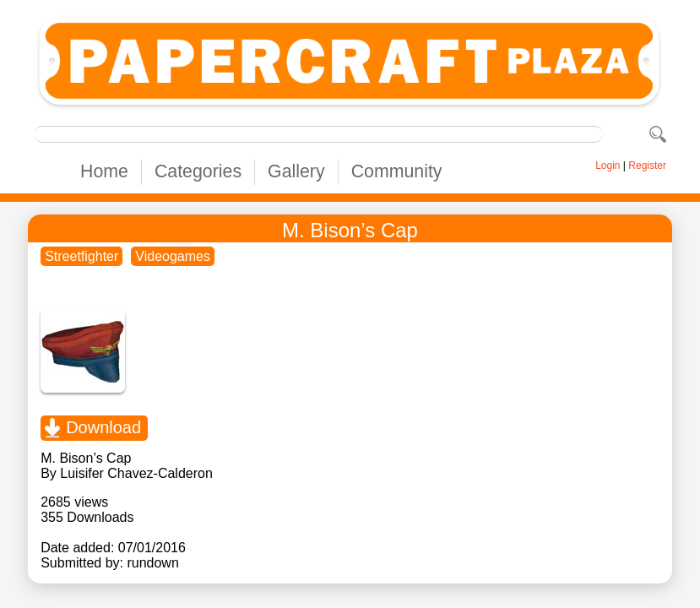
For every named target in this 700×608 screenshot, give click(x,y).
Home (104, 171)
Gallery (296, 171)
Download (103, 427)
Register (647, 166)
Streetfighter (81, 256)
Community (397, 171)
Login (608, 166)
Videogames (173, 256)
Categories (198, 171)
